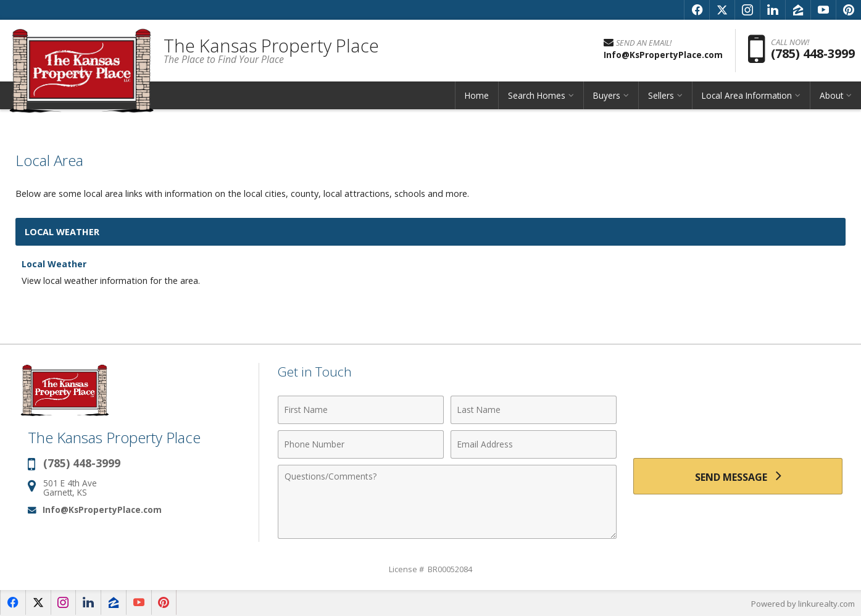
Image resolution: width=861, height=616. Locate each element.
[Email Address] (534, 444)
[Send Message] (738, 476)
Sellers (661, 95)
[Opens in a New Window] (697, 10)
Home (477, 95)
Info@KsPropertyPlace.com (102, 510)
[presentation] (738, 420)
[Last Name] (534, 410)
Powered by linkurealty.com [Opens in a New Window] (803, 604)
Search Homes (537, 95)
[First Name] (361, 410)
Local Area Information (747, 95)
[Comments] (447, 502)
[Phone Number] (361, 444)
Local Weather (54, 264)
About (831, 95)
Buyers (607, 95)
